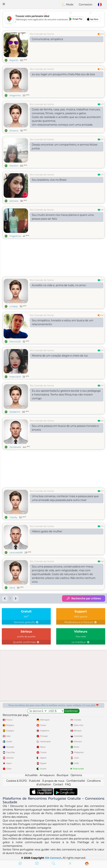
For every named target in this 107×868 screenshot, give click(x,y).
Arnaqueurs (47, 775)
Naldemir (15, 412)
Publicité (35, 781)
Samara (14, 201)
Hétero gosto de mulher (47, 531)
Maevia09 (15, 377)
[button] (4, 4)
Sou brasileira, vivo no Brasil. (49, 180)
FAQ (68, 784)
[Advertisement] (54, 19)
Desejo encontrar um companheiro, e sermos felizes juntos (65, 147)
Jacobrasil (15, 447)
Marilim (14, 166)
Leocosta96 (16, 552)
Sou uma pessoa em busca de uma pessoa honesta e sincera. (65, 428)
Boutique (63, 775)
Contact (58, 784)
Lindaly (14, 306)
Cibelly (13, 517)
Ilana (12, 588)
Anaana (14, 130)
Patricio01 (15, 341)
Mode (68, 5)
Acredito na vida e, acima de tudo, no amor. (59, 285)
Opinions (76, 775)
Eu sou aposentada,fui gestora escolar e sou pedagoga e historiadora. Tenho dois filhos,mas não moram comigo (66, 395)
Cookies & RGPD (17, 781)
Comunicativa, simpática (47, 39)
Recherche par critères (84, 598)
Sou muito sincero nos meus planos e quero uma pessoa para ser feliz (63, 217)
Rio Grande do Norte (42, 34)
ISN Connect (53, 858)
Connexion (86, 5)
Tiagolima (15, 236)
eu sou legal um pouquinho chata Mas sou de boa (63, 74)
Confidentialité (76, 781)
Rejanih (14, 60)
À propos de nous (53, 781)
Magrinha (15, 95)
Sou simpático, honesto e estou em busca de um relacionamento (63, 322)
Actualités (31, 775)
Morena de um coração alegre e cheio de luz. (60, 356)
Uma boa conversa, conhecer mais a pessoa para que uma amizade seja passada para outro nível (65, 498)
